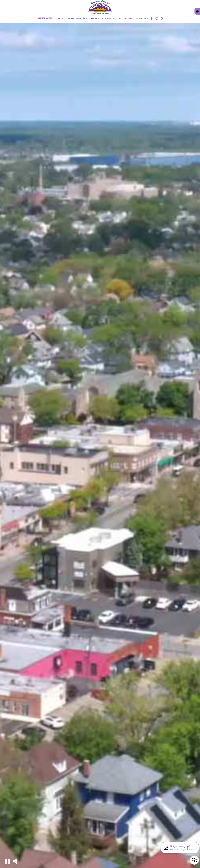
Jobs (119, 19)
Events (109, 19)
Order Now (44, 19)
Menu (70, 19)
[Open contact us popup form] (194, 860)
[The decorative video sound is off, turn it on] (15, 861)
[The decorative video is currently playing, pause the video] (8, 861)
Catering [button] (96, 19)
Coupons (142, 19)
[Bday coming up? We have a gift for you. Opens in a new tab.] (180, 848)
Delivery (59, 19)
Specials (81, 19)
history (129, 19)
